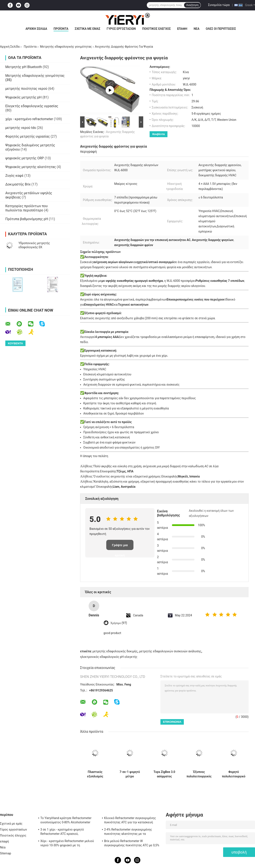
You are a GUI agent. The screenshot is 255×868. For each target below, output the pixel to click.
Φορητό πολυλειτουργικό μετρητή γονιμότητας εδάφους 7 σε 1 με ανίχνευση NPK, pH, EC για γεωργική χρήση (234, 774)
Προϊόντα (61, 29)
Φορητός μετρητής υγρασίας (28, 136)
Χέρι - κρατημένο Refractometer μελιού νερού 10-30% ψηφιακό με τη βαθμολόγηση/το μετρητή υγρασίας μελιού (67, 844)
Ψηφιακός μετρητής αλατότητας (31, 167)
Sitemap (6, 853)
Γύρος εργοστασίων (121, 29)
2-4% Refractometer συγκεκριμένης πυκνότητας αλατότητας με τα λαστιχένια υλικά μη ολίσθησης (128, 832)
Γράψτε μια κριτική (120, 547)
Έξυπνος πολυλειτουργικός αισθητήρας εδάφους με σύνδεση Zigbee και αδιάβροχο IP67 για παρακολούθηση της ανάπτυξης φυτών (199, 774)
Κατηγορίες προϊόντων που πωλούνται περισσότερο (26, 208)
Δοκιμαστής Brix (18, 184)
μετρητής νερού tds (21, 128)
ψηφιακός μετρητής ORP (25, 158)
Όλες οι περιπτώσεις (221, 29)
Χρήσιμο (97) (119, 623)
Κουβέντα (159, 134)
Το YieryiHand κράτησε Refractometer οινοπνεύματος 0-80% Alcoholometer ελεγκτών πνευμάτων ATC (66, 821)
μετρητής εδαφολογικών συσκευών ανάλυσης (170, 651)
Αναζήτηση (192, 5)
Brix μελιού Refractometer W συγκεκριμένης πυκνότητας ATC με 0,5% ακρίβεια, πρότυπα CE (132, 844)
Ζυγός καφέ (14, 176)
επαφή (182, 29)
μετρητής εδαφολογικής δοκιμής (115, 651)
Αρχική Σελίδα (36, 29)
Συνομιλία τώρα (219, 5)
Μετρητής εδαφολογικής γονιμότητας (66, 47)
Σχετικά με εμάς (88, 29)
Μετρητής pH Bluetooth (24, 67)
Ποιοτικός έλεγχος (157, 29)
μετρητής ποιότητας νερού (26, 89)
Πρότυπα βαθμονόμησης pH (27, 219)
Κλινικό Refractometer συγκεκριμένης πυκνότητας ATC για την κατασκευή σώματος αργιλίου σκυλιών (130, 821)
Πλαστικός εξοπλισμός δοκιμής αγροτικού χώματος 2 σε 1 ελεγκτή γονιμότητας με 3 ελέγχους (95, 774)
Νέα (196, 29)
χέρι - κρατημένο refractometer (29, 119)
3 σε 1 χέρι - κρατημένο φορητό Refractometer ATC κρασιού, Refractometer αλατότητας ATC (62, 832)
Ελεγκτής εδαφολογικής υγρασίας (32, 106)
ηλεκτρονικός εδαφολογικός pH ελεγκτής (109, 657)
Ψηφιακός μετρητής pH (23, 97)
